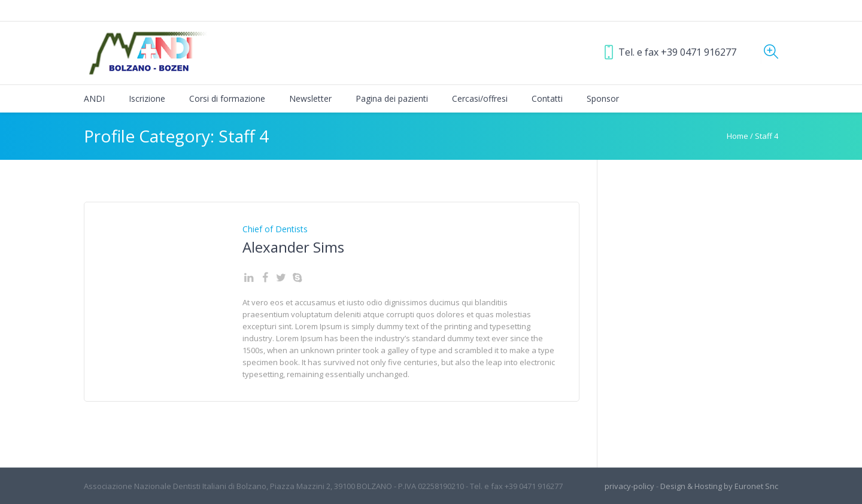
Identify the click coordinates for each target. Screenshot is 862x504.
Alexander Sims (293, 247)
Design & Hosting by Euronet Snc (719, 486)
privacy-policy (629, 486)
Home (737, 136)
